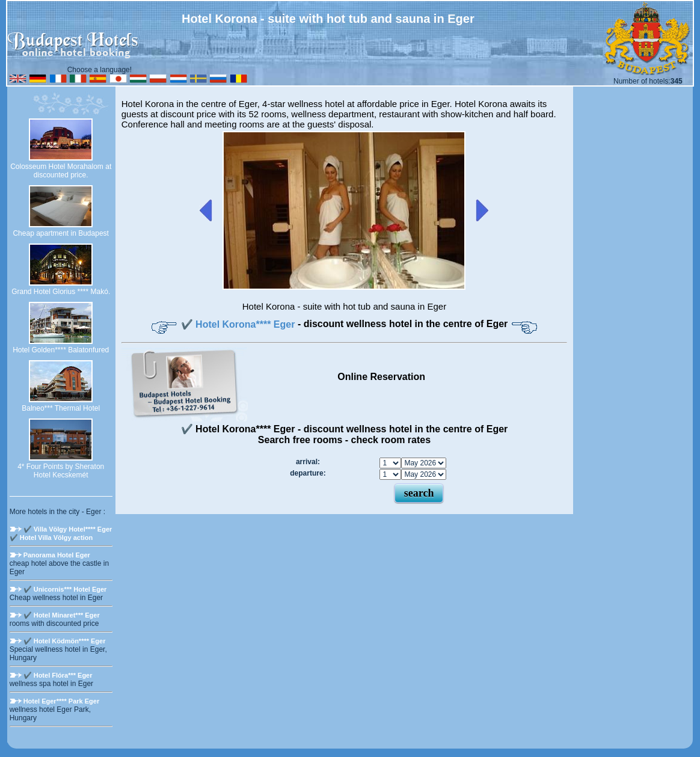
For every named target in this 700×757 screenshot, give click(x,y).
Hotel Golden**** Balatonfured (61, 350)
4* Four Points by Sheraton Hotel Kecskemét (61, 471)
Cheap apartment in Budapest (60, 233)
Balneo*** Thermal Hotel (61, 408)
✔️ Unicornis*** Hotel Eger (65, 589)
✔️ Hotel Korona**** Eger (239, 324)
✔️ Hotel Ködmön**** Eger (65, 641)
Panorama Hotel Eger (57, 555)
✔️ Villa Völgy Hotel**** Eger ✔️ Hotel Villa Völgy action (61, 533)
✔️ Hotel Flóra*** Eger (58, 675)
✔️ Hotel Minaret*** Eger (62, 615)
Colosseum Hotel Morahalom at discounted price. (61, 171)
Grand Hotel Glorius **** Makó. (61, 292)
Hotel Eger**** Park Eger (62, 701)
